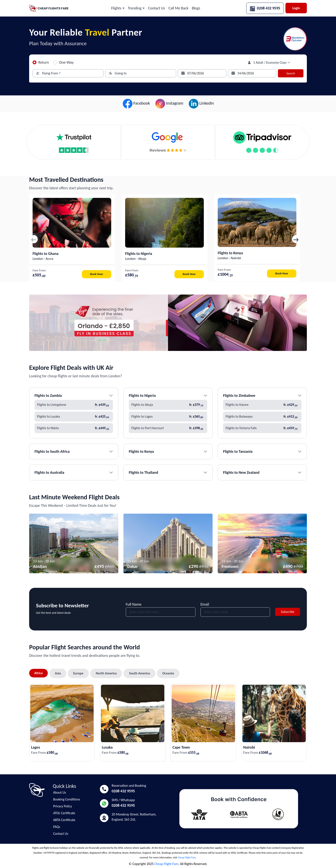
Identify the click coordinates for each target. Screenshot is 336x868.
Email (205, 604)
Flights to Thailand (168, 472)
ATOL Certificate (64, 813)
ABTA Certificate (64, 820)
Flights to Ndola (74, 428)
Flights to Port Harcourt (168, 428)
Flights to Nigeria (139, 254)
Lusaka (107, 747)
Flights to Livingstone (74, 405)
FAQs (57, 827)
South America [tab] (139, 673)
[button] (118, 8)
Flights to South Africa (74, 451)
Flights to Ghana (46, 254)
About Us (60, 793)
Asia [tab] (58, 673)
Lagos (36, 747)
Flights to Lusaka (74, 417)
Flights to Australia (74, 472)
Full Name (134, 604)
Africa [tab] (38, 673)
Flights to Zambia (74, 396)
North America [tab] (106, 673)
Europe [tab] (78, 673)
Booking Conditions (67, 799)
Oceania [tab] (168, 673)
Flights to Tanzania (262, 451)
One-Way (66, 62)
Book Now (97, 274)
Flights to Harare (262, 405)
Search (291, 73)
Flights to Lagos (168, 417)
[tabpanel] (168, 720)
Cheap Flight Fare (187, 857)
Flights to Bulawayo (262, 417)
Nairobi (249, 747)
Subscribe (288, 612)
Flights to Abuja (168, 405)
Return (44, 62)
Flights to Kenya (230, 253)
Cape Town (181, 747)
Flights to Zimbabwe (262, 396)
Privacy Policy (63, 806)
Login (296, 8)
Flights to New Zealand (262, 472)
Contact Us (61, 834)
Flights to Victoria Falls (262, 428)
